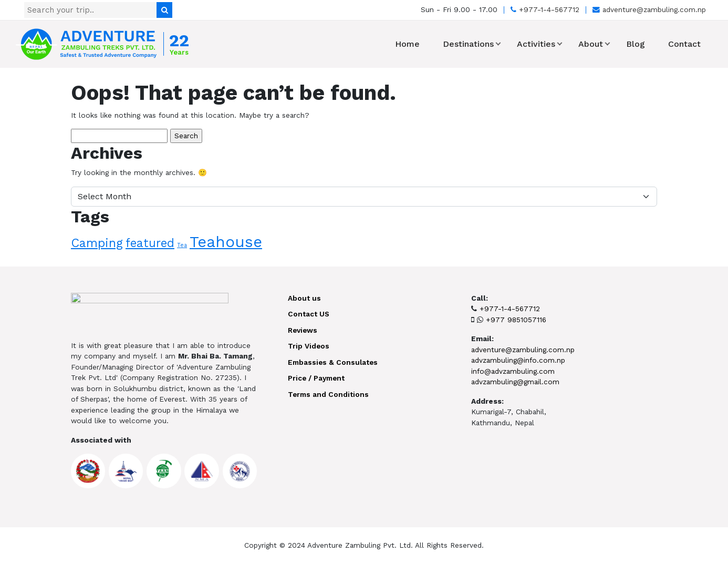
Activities (536, 44)
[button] (498, 44)
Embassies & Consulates (333, 362)
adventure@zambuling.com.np (649, 9)
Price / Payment (316, 378)
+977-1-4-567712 (545, 9)
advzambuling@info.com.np (518, 360)
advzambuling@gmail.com (515, 382)
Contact (684, 44)
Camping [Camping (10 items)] (97, 243)
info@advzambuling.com (513, 371)
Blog (636, 44)
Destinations (468, 44)
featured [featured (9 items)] (150, 243)
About (591, 44)
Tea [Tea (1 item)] (182, 245)
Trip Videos (309, 346)
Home (407, 44)
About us (304, 298)
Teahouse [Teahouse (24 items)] (226, 242)
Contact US (309, 314)
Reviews (303, 330)
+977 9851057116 (516, 320)
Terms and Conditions (328, 394)
